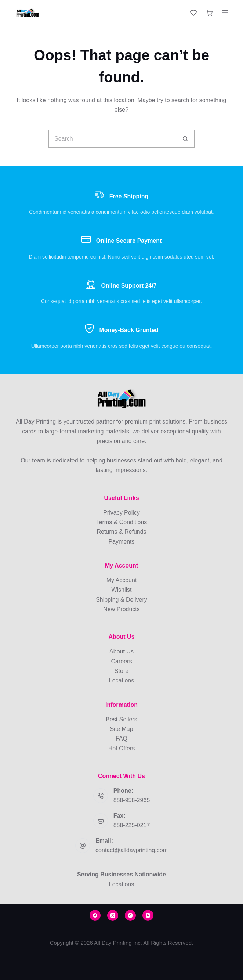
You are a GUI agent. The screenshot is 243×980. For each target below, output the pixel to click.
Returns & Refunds (121, 532)
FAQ (121, 738)
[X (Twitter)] (113, 915)
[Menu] (225, 13)
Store (121, 671)
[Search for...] (112, 139)
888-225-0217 (132, 825)
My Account (122, 580)
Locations (122, 680)
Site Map (121, 729)
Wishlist (121, 590)
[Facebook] (95, 915)
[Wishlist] (193, 13)
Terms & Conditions (122, 522)
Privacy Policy (121, 513)
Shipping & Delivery (121, 600)
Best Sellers (121, 719)
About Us (121, 651)
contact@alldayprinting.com (132, 850)
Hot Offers (122, 748)
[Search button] (186, 139)
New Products (121, 609)
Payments (121, 542)
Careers (122, 661)
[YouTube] (148, 915)
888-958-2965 (132, 800)
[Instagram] (130, 915)
